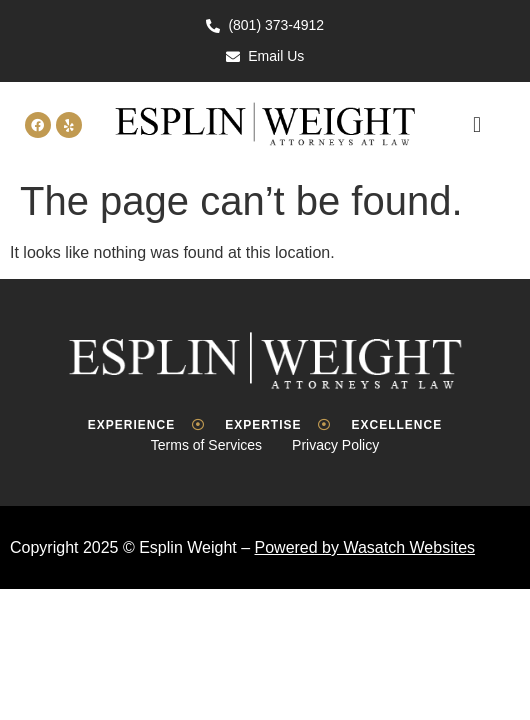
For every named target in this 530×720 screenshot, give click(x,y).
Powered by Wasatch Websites (365, 547)
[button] (476, 125)
